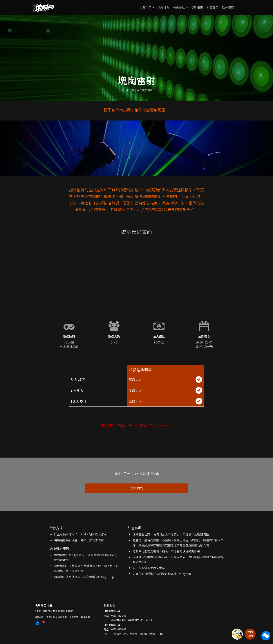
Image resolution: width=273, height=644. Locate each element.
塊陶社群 (164, 8)
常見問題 (213, 8)
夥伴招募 (228, 8)
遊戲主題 (145, 8)
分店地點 (179, 8)
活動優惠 (197, 8)
